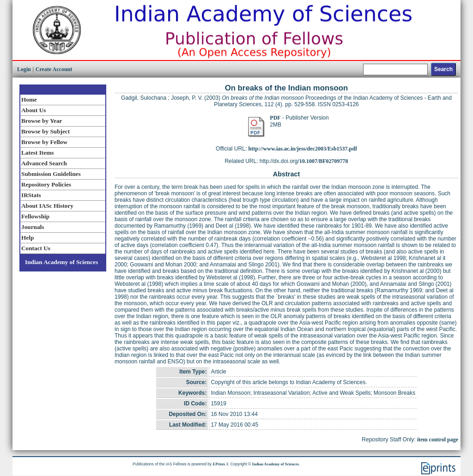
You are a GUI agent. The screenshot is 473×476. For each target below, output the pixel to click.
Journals (33, 227)
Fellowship (35, 216)
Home (29, 99)
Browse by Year (42, 121)
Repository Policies (46, 184)
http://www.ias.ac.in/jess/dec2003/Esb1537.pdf (303, 149)
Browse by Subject (45, 131)
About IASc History (47, 206)
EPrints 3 (221, 464)
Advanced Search (44, 163)
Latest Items (37, 153)
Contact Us (36, 248)
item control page (438, 440)
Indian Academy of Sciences (61, 262)
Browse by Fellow (44, 142)
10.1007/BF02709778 (324, 161)
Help (27, 238)
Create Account (54, 69)
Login (24, 69)
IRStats (31, 195)
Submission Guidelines (51, 174)
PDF (275, 118)
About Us (33, 110)
